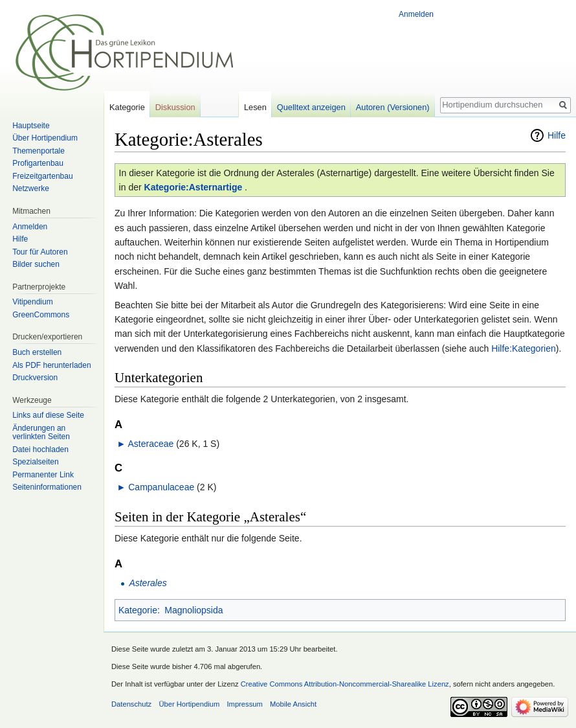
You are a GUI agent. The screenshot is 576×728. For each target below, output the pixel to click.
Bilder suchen (36, 264)
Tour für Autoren (40, 252)
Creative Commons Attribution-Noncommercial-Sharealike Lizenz (345, 684)
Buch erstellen (37, 352)
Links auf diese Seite (48, 415)
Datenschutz (131, 704)
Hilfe (557, 135)
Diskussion (175, 107)
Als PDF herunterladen (51, 365)
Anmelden (416, 14)
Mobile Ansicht (293, 704)
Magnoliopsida (194, 610)
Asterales (148, 583)
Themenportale (39, 151)
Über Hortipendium (45, 138)
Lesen (255, 107)
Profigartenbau (38, 163)
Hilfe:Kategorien (524, 348)
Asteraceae (150, 444)
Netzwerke (31, 188)
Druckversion (35, 378)
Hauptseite (31, 126)
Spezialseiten (35, 462)
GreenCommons (41, 315)
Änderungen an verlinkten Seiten (41, 433)
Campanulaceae (161, 487)
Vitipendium (32, 302)
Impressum (244, 704)
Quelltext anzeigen (311, 107)
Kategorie (138, 610)
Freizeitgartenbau (42, 176)
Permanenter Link (43, 475)
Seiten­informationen (47, 487)
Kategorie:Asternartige (194, 187)
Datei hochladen (40, 449)
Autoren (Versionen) (393, 107)
